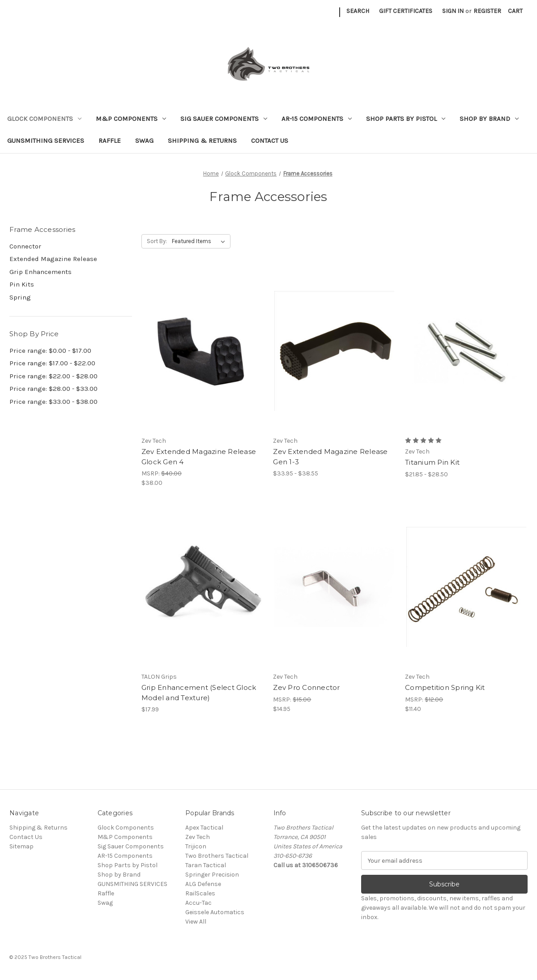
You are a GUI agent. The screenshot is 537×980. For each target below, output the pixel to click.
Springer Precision (212, 875)
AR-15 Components (317, 119)
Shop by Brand (489, 119)
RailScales (200, 893)
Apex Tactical (204, 828)
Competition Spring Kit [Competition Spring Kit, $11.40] (445, 687)
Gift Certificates (406, 11)
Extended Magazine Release (53, 259)
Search (358, 11)
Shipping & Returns (202, 141)
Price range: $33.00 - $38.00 (53, 402)
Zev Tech (198, 837)
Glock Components (44, 119)
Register (487, 11)
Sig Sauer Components (224, 119)
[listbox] (200, 241)
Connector (25, 246)
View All (196, 922)
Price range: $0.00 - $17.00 (50, 351)
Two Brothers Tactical (217, 856)
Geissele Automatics (215, 912)
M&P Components (131, 119)
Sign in (453, 11)
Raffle (110, 141)
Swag (144, 141)
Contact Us (270, 141)
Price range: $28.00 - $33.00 (53, 389)
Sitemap (21, 846)
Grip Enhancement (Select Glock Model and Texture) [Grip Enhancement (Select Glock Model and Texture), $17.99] (199, 693)
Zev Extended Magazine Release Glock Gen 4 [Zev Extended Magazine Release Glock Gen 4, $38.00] (199, 457)
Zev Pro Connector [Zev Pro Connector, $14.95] (306, 687)
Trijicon (196, 846)
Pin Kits (22, 284)
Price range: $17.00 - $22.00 (52, 363)
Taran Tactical (206, 865)
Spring (20, 297)
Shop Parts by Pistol (406, 119)
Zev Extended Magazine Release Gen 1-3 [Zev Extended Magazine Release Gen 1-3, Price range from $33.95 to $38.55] (330, 457)
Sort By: (157, 241)
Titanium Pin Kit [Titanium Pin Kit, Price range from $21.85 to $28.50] (432, 462)
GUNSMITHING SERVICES (46, 141)
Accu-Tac (198, 903)
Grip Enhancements (40, 272)
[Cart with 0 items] (515, 11)
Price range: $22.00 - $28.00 (53, 376)
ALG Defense (203, 884)
